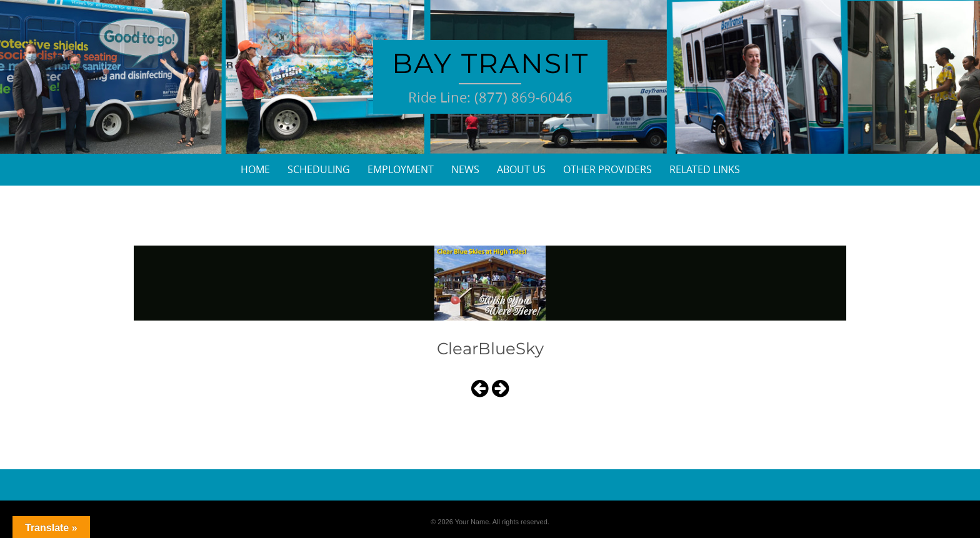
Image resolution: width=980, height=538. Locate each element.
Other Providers (607, 169)
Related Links (705, 169)
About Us (521, 169)
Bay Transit (490, 63)
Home (255, 169)
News (465, 169)
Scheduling (319, 169)
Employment (401, 169)
